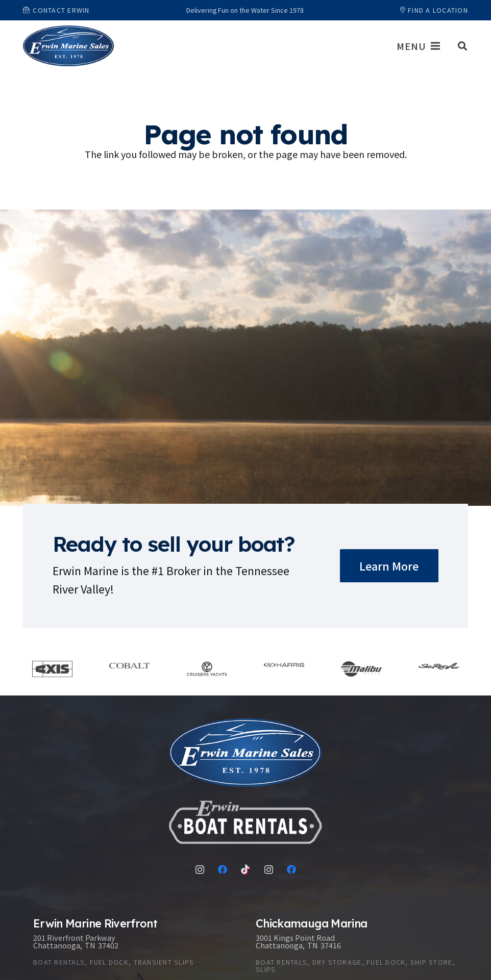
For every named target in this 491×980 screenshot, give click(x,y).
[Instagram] (200, 870)
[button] (462, 46)
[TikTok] (246, 870)
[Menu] (418, 46)
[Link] (68, 46)
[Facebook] (223, 870)
